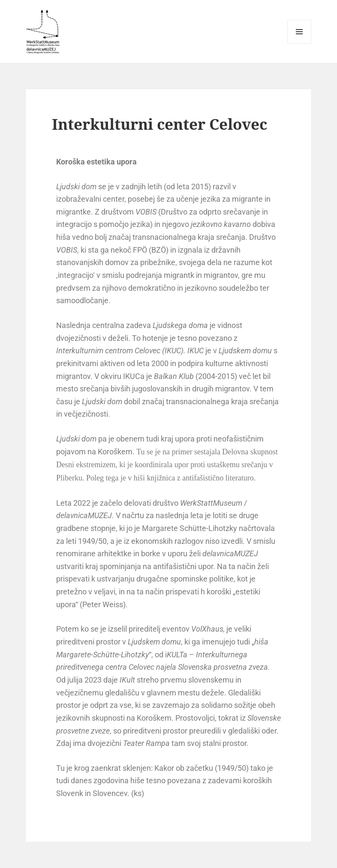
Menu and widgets (299, 43)
